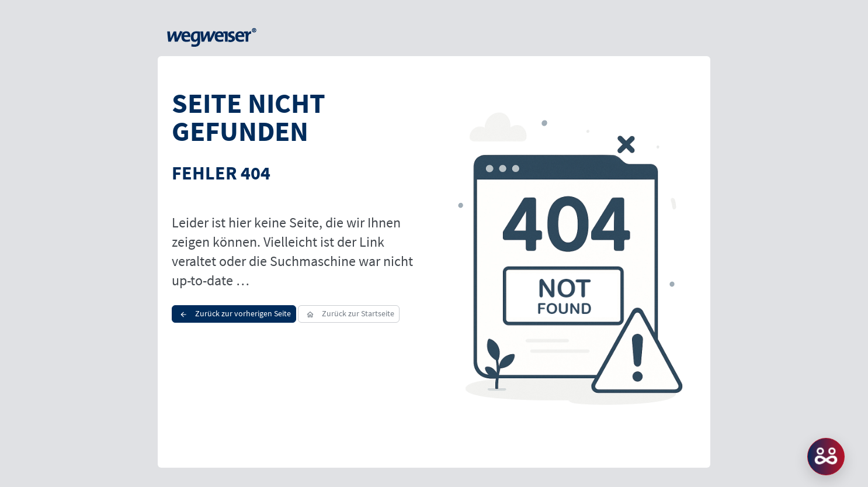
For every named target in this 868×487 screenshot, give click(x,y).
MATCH (826, 457)
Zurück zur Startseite (348, 313)
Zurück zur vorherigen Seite (234, 313)
